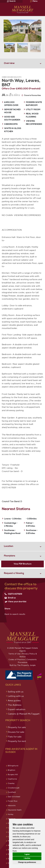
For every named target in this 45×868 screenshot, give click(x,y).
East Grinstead (14, 797)
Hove (10, 823)
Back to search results (15, 614)
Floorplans (10, 556)
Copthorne (12, 779)
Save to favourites (31, 95)
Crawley (11, 783)
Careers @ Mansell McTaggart (24, 714)
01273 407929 (13, 594)
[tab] (22, 63)
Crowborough (14, 788)
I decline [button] (27, 858)
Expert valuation (17, 709)
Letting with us (16, 696)
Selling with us (16, 692)
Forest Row (13, 801)
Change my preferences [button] (27, 862)
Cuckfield (12, 792)
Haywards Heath (15, 810)
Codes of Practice (17, 659)
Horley (11, 814)
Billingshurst (13, 766)
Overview (9, 63)
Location (9, 546)
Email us (10, 598)
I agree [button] (27, 854)
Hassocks (12, 805)
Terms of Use (14, 654)
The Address (15, 705)
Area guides (14, 700)
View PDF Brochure (23, 564)
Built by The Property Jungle (23, 665)
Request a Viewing (14, 573)
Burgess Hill (13, 774)
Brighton (12, 770)
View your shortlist (15, 602)
